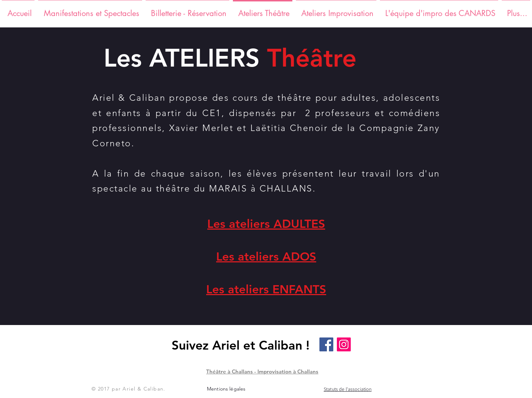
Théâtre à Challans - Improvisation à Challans (262, 371)
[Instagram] (344, 344)
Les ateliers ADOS (266, 256)
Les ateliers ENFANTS (266, 289)
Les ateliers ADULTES (266, 224)
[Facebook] (326, 344)
